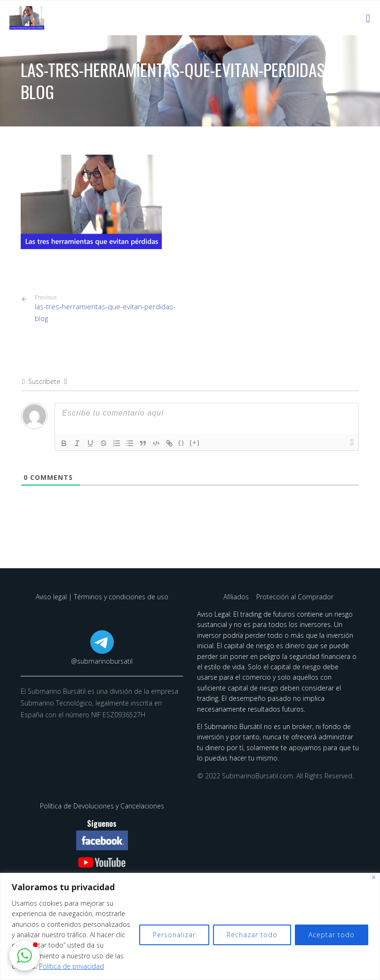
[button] (24, 956)
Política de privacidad (71, 966)
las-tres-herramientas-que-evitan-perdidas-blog (109, 308)
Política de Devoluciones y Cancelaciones (102, 806)
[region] (190, 926)
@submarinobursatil (102, 661)
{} (182, 443)
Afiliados (237, 597)
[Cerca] (374, 877)
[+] (195, 443)
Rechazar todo (252, 935)
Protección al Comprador (295, 597)
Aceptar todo (332, 935)
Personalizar (174, 935)
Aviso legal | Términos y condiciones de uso (102, 597)
